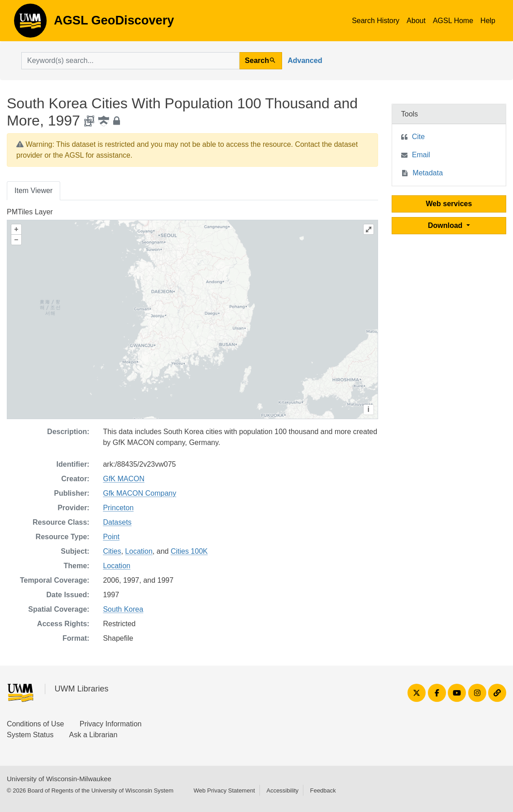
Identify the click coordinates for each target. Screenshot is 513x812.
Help (488, 21)
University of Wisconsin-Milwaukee (59, 779)
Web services (449, 204)
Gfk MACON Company (139, 493)
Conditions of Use (35, 724)
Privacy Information (111, 724)
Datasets (117, 522)
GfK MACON (124, 479)
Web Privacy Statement (224, 790)
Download (446, 225)
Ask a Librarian (93, 735)
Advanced (305, 60)
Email (421, 155)
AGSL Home (453, 21)
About (416, 21)
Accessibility (282, 790)
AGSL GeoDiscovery (30, 24)
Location (139, 551)
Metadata (428, 173)
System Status (30, 735)
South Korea (123, 609)
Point (111, 537)
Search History (376, 21)
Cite (418, 137)
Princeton (118, 508)
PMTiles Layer (30, 212)
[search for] (130, 61)
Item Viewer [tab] (34, 191)
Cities (112, 551)
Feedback (323, 790)
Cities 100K (189, 551)
